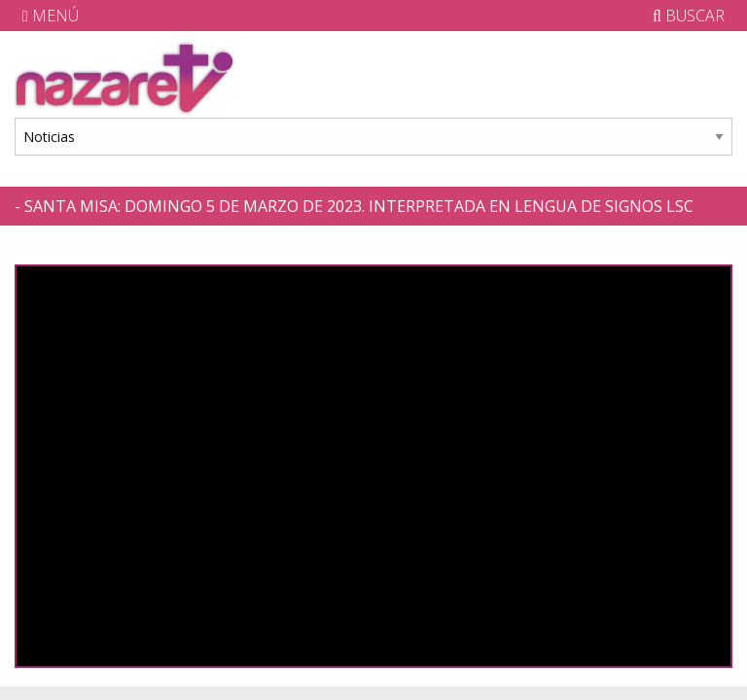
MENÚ (51, 16)
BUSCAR (689, 16)
